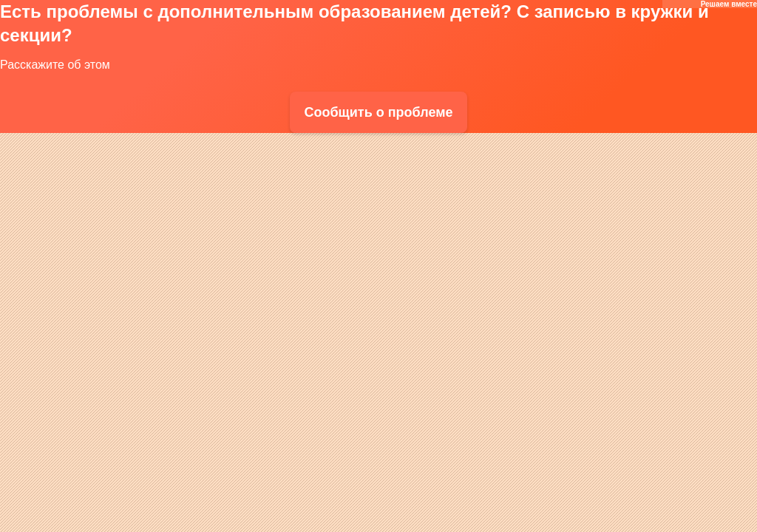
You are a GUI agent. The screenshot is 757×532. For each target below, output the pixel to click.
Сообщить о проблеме (378, 112)
